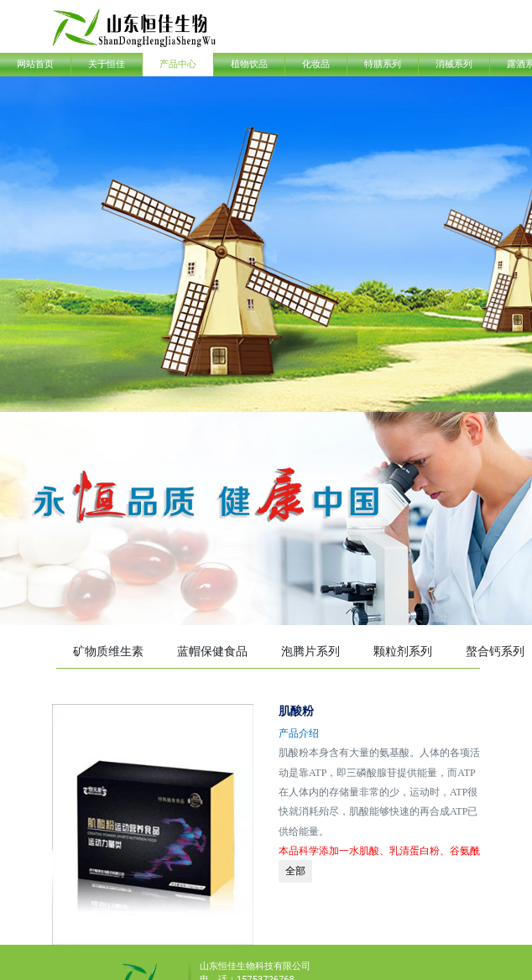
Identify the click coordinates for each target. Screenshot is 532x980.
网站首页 (35, 64)
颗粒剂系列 (403, 651)
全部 (295, 871)
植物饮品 (249, 64)
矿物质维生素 (108, 651)
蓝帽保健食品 (212, 651)
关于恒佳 (107, 64)
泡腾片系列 (310, 651)
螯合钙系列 (495, 651)
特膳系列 (383, 64)
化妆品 (316, 64)
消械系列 (454, 64)
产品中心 (178, 64)
